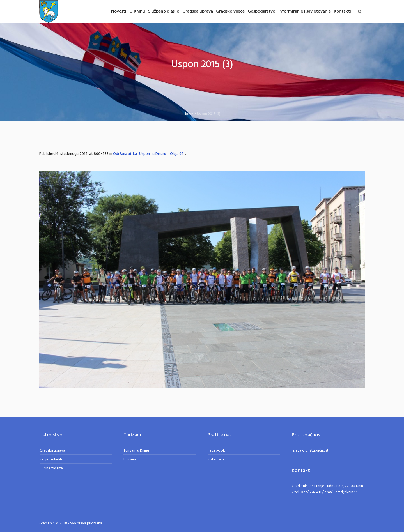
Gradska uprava (52, 451)
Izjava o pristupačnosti (311, 451)
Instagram (216, 460)
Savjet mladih (51, 460)
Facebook (216, 451)
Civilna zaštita (51, 468)
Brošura (130, 460)
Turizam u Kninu (136, 451)
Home (189, 114)
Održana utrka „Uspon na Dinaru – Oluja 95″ (149, 154)
